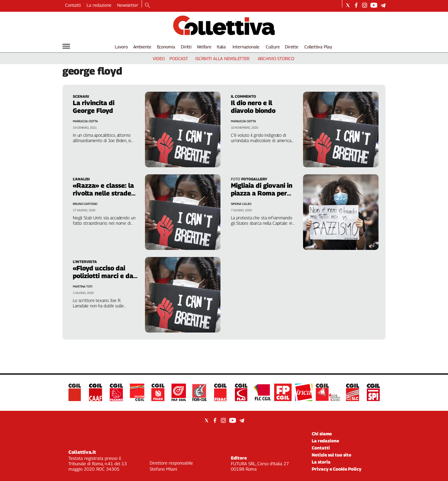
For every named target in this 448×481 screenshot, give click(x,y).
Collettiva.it (82, 452)
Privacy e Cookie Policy (337, 469)
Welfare (204, 47)
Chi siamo (322, 434)
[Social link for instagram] (365, 5)
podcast (179, 58)
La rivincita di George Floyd (94, 107)
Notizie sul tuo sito (332, 455)
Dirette (292, 47)
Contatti (73, 5)
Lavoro (121, 47)
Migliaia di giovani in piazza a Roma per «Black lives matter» (263, 193)
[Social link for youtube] (374, 5)
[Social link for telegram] (383, 5)
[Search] (147, 6)
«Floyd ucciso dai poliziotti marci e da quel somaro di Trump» (103, 280)
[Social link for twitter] (348, 5)
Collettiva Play (318, 47)
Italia (221, 47)
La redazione (99, 5)
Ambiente (142, 47)
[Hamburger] (66, 46)
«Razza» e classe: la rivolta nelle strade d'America (103, 193)
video (159, 58)
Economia (166, 47)
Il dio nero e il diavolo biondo (253, 107)
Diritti (186, 47)
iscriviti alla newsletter (222, 58)
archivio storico (276, 58)
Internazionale (246, 47)
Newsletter (128, 5)
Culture (273, 47)
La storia (321, 462)
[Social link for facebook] (356, 5)
